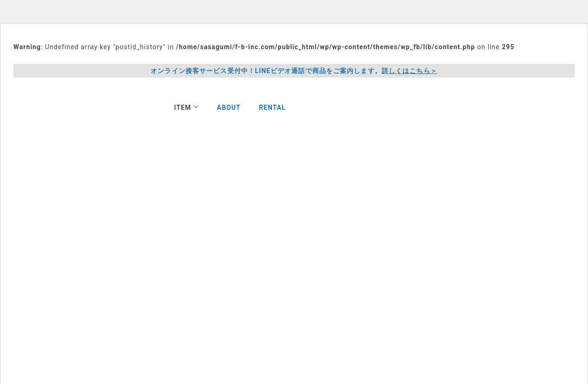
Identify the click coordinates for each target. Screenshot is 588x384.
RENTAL (272, 107)
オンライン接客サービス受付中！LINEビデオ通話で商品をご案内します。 (294, 71)
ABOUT (229, 107)
